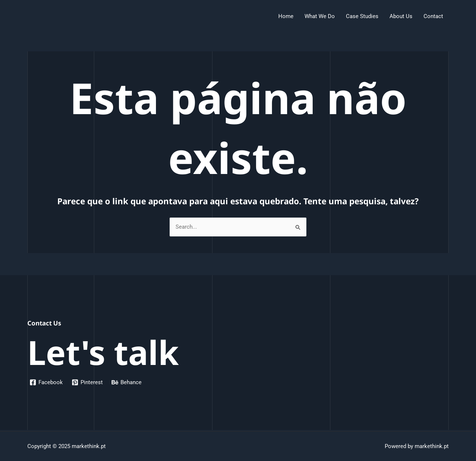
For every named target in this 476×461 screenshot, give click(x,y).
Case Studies (362, 16)
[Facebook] (46, 382)
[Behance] (127, 382)
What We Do (320, 16)
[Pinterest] (87, 382)
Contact (433, 16)
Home (286, 16)
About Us (401, 16)
